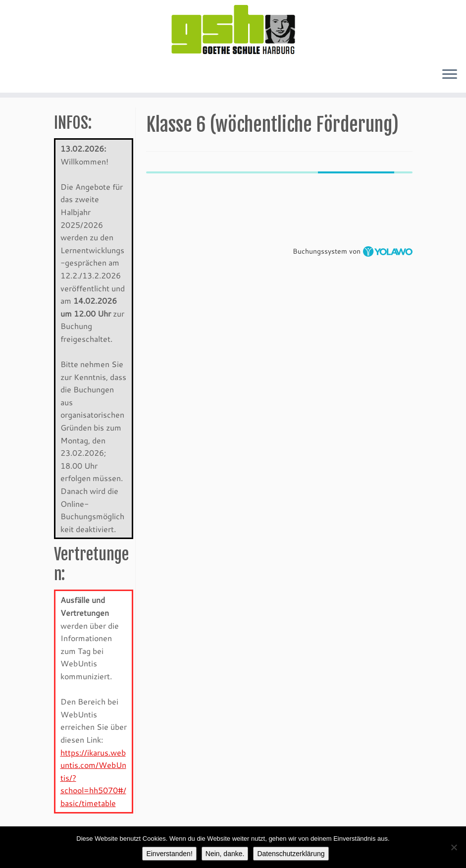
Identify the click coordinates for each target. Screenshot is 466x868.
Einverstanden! (169, 854)
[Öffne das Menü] (450, 75)
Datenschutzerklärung (291, 854)
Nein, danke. (225, 854)
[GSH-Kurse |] (233, 30)
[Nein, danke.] (454, 847)
